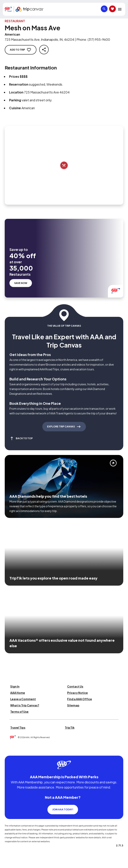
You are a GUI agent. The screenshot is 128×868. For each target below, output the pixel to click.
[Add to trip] (64, 165)
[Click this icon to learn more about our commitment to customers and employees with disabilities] (11, 751)
